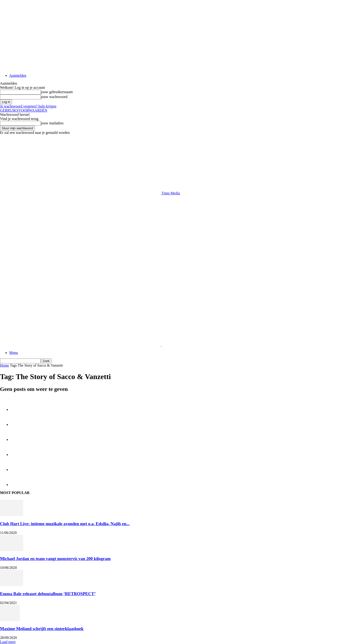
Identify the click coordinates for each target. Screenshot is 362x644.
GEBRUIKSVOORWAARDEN (24, 110)
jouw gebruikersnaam (57, 92)
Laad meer (8, 642)
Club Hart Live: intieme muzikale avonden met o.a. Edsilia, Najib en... (65, 524)
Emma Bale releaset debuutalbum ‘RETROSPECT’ (48, 594)
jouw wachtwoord (54, 97)
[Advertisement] (84, 206)
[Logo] (81, 345)
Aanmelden (18, 75)
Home (5, 365)
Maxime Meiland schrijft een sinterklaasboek (42, 629)
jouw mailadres (52, 123)
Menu (14, 353)
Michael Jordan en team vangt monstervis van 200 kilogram (55, 559)
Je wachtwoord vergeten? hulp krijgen (28, 106)
